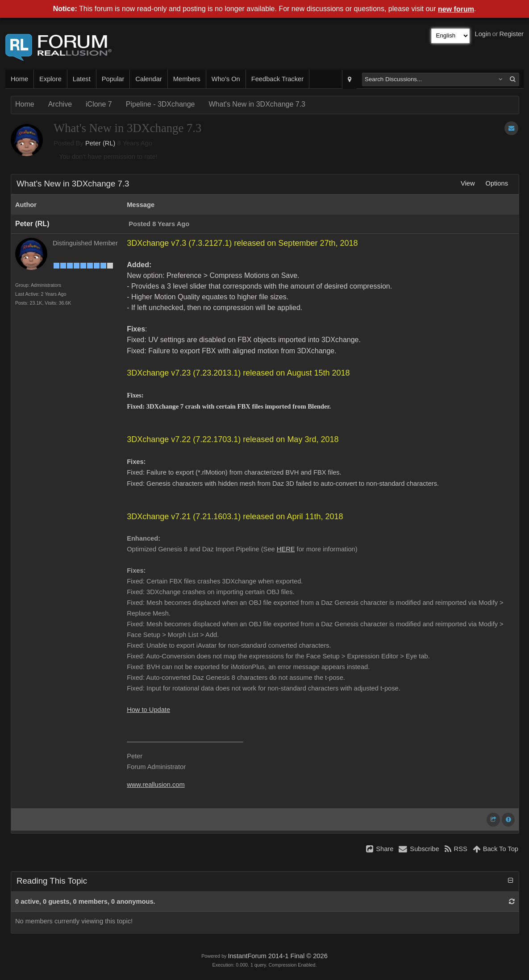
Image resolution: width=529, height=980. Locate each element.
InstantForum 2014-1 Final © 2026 (277, 956)
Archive (60, 104)
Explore (50, 79)
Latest (82, 79)
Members (187, 79)
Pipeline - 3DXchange (160, 104)
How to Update (148, 710)
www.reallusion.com (156, 785)
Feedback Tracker (277, 79)
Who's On (226, 79)
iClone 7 (99, 104)
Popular (113, 79)
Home (19, 79)
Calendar (148, 79)
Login (483, 34)
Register (511, 34)
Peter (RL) (100, 143)
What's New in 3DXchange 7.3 (257, 104)
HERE (286, 549)
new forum (456, 9)
